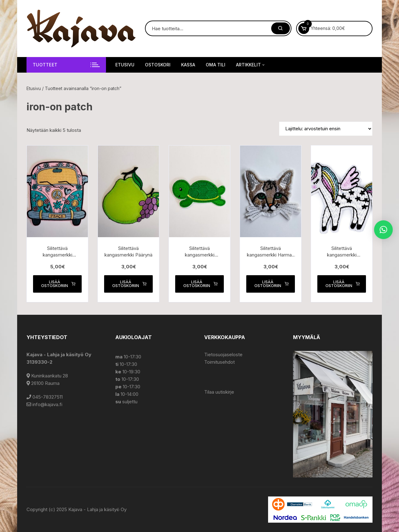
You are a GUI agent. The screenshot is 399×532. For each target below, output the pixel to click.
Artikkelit (251, 65)
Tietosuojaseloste (223, 355)
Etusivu (125, 65)
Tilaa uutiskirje (219, 392)
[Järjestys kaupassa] (326, 129)
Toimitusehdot (219, 362)
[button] (383, 230)
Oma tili (216, 65)
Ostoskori (158, 65)
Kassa (188, 65)
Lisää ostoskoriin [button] (58, 284)
